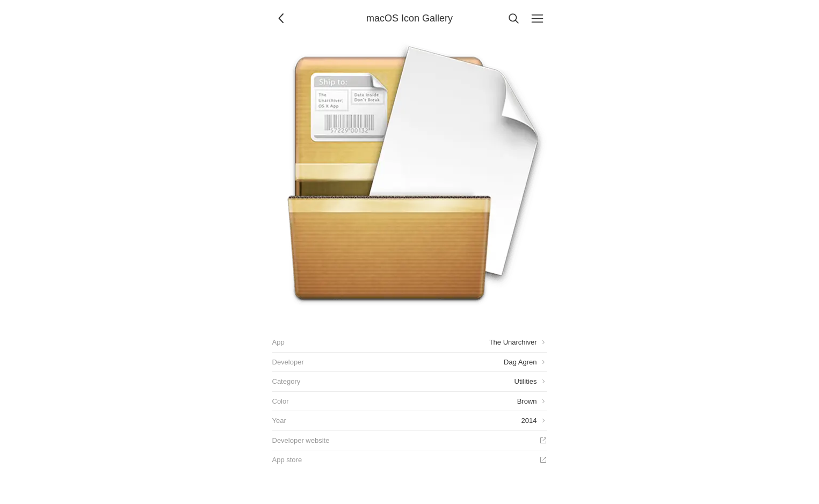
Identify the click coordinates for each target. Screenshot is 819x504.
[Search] (514, 18)
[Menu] (538, 18)
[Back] (282, 18)
